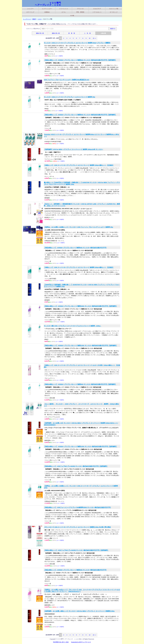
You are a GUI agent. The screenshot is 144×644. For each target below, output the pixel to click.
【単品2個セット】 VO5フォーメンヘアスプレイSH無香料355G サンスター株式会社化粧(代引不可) (77, 507)
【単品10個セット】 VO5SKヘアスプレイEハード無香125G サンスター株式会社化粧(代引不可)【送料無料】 (81, 345)
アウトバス (80, 9)
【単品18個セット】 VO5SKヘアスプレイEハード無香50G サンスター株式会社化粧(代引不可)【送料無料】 (80, 115)
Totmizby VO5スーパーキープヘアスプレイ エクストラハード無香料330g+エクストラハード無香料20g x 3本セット (81, 135)
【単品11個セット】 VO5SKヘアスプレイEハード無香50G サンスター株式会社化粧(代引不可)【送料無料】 (80, 60)
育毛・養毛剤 (80, 12)
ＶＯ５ (40, 19)
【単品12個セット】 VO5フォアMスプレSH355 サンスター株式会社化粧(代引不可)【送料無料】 (76, 550)
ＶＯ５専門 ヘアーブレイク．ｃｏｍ (48, 4)
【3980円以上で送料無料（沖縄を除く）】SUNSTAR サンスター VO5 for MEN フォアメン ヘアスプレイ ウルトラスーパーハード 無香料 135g (82, 286)
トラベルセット (97, 12)
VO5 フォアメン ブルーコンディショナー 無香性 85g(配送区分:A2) (66, 80)
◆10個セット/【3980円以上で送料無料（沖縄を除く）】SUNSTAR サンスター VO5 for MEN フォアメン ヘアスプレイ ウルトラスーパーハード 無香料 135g (82, 183)
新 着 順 (72, 33)
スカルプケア (97, 9)
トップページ (27, 19)
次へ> (94, 38)
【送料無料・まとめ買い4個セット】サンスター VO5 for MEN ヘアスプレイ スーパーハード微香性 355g (79, 611)
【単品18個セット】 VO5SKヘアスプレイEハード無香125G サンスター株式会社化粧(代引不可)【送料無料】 (81, 446)
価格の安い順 (40, 33)
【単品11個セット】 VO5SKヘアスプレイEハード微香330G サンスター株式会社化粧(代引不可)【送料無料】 (81, 306)
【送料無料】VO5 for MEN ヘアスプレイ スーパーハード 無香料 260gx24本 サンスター (73, 149)
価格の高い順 (56, 33)
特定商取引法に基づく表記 (61, 642)
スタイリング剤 (114, 9)
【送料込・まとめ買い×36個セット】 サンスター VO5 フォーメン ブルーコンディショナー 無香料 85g (78, 227)
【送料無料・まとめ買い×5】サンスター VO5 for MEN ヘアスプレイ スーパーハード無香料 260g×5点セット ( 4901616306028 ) (81, 424)
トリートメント (64, 9)
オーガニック (114, 12)
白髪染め (47, 12)
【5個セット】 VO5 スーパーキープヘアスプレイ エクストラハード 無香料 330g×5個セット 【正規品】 (79, 165)
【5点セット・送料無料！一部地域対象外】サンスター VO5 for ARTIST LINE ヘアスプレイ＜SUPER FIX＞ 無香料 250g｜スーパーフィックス (82, 205)
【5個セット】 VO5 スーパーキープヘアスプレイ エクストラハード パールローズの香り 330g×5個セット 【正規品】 (82, 366)
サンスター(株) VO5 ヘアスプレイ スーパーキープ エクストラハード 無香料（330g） (73, 326)
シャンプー (30, 9)
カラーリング (30, 12)
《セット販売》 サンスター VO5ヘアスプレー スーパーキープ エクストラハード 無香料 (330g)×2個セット (81, 405)
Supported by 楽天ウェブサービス (81, 642)
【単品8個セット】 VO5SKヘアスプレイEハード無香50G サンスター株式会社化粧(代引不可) (75, 248)
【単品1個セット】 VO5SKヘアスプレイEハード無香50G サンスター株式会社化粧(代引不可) (75, 570)
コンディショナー (47, 9)
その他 (72, 15)
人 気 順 (87, 33)
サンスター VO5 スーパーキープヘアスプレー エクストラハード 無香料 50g (69, 97)
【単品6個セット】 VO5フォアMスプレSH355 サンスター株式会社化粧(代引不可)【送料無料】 (76, 466)
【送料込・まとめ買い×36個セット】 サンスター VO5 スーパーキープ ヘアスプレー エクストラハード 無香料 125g (81, 487)
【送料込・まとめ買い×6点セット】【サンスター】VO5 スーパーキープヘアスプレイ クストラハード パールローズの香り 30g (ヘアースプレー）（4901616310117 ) (82, 591)
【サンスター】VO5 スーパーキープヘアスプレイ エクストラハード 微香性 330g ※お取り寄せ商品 (77, 527)
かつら (64, 12)
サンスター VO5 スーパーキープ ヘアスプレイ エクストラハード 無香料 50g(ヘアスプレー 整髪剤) (77, 43)
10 (90, 38)
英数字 (34, 19)
